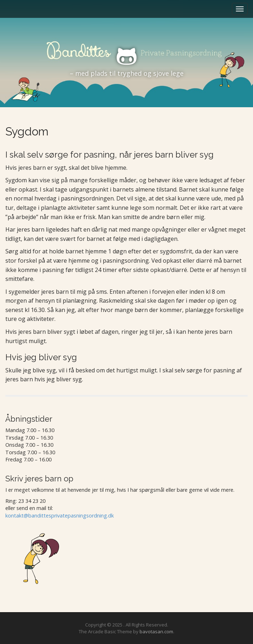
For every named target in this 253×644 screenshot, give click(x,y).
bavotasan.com (156, 631)
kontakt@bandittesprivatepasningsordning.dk (60, 516)
